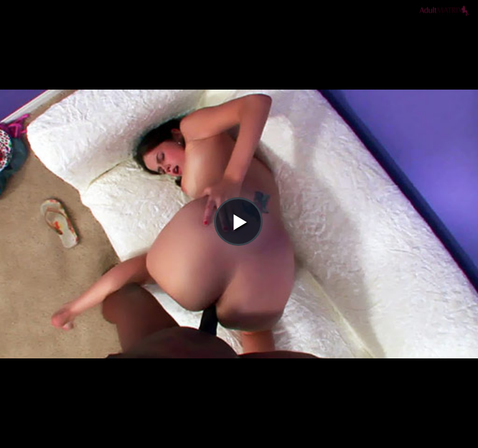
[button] (238, 44)
